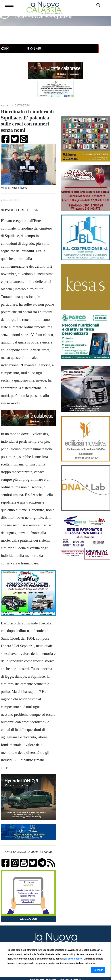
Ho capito (98, 970)
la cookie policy (74, 959)
